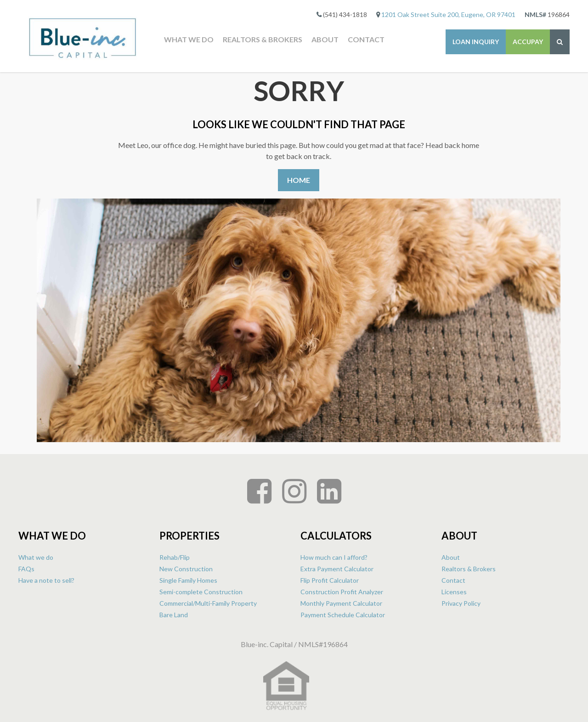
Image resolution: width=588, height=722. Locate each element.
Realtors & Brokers (263, 39)
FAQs (26, 569)
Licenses (454, 592)
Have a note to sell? (46, 580)
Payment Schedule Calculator (343, 615)
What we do (189, 39)
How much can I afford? (334, 557)
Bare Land (174, 615)
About (325, 39)
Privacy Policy (461, 603)
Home (299, 180)
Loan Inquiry (476, 42)
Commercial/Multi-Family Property (208, 603)
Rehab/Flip (175, 557)
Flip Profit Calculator (330, 580)
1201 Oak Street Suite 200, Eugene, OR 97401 (448, 14)
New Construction (186, 569)
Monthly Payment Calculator (341, 603)
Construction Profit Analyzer (342, 592)
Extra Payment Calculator (337, 569)
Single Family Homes (188, 580)
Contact (366, 39)
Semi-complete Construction (201, 592)
